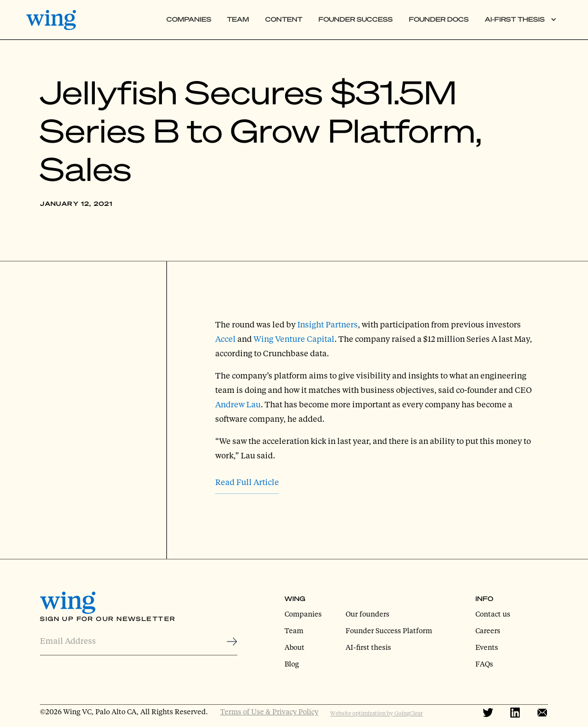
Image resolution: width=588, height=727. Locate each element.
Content (284, 19)
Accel (225, 339)
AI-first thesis (368, 647)
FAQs (484, 664)
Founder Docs (439, 19)
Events (487, 647)
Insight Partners (328, 324)
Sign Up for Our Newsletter (108, 619)
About (295, 647)
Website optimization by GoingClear (376, 713)
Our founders (367, 614)
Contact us (493, 614)
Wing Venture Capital (294, 339)
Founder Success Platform (389, 630)
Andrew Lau (238, 404)
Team (238, 19)
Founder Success (356, 19)
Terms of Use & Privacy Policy (269, 711)
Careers (488, 630)
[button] (520, 20)
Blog (292, 664)
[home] (55, 20)
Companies (189, 19)
